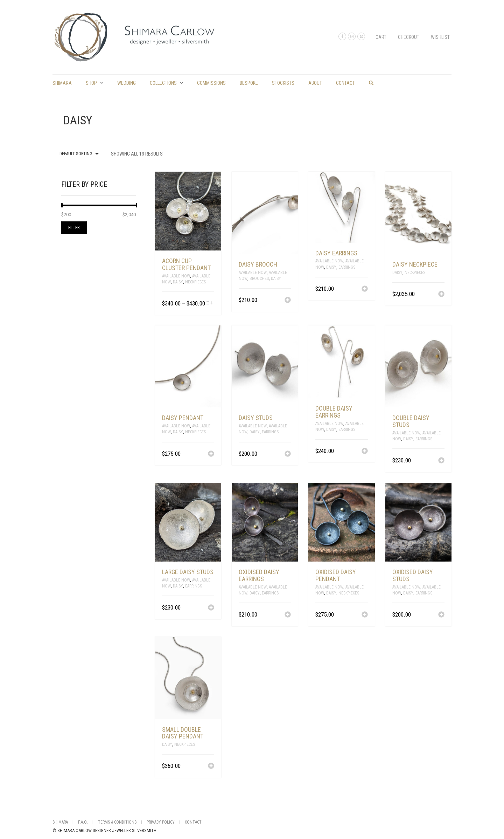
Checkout (409, 37)
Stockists (283, 83)
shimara (62, 83)
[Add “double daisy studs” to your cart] (441, 461)
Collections (163, 83)
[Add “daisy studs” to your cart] (288, 454)
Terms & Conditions (117, 822)
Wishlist (440, 37)
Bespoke (249, 83)
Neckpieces (195, 282)
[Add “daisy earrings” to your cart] (365, 289)
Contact (345, 83)
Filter (74, 228)
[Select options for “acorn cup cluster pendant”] (210, 304)
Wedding (127, 83)
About (315, 83)
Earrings (347, 267)
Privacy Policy (161, 822)
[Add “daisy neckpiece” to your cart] (441, 295)
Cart (381, 37)
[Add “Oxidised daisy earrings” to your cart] (288, 615)
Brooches (259, 278)
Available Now (176, 276)
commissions (211, 83)
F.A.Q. (83, 822)
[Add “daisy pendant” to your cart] (211, 454)
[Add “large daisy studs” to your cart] (211, 608)
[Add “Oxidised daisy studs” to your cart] (441, 615)
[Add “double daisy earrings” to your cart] (365, 452)
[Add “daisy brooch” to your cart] (288, 301)
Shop (91, 83)
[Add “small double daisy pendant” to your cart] (211, 766)
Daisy (178, 282)
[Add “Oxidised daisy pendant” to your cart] (365, 615)
